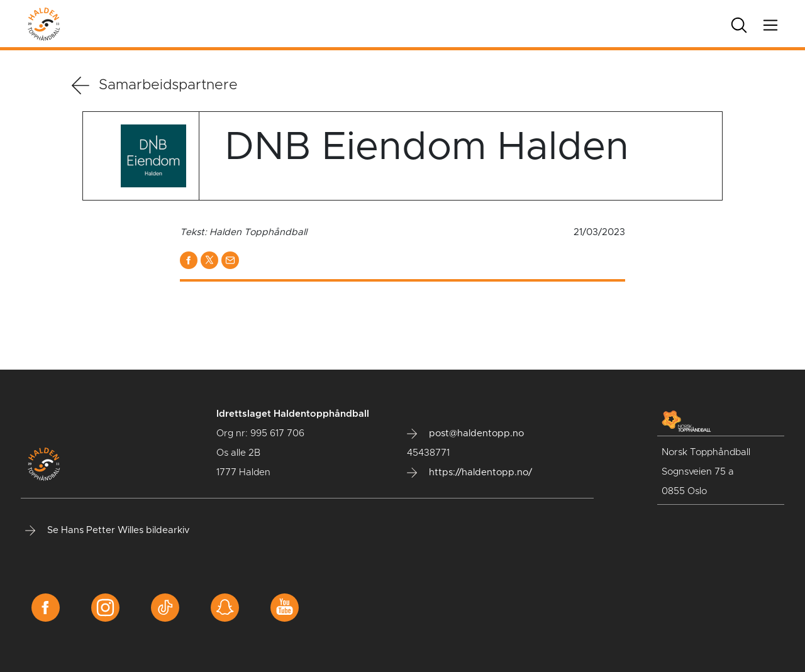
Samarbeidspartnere (155, 85)
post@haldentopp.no (465, 434)
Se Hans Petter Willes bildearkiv (107, 531)
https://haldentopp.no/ (469, 473)
